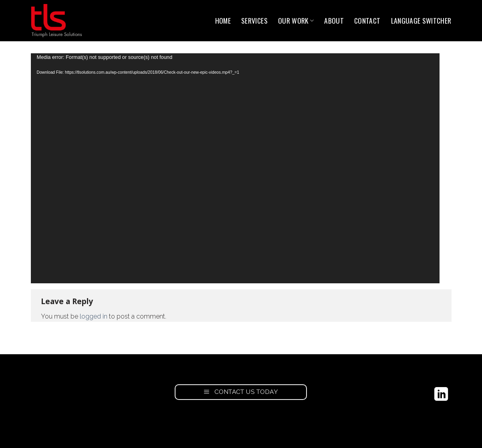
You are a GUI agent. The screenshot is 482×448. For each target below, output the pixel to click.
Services (254, 20)
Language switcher (421, 20)
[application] (235, 168)
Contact (367, 20)
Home (223, 20)
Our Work (296, 20)
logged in (94, 316)
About (334, 20)
